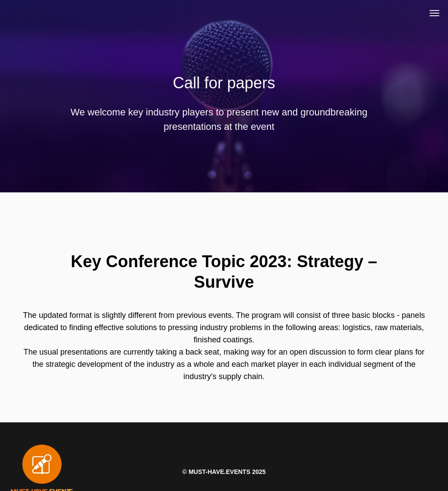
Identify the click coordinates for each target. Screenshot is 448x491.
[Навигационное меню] (434, 13)
